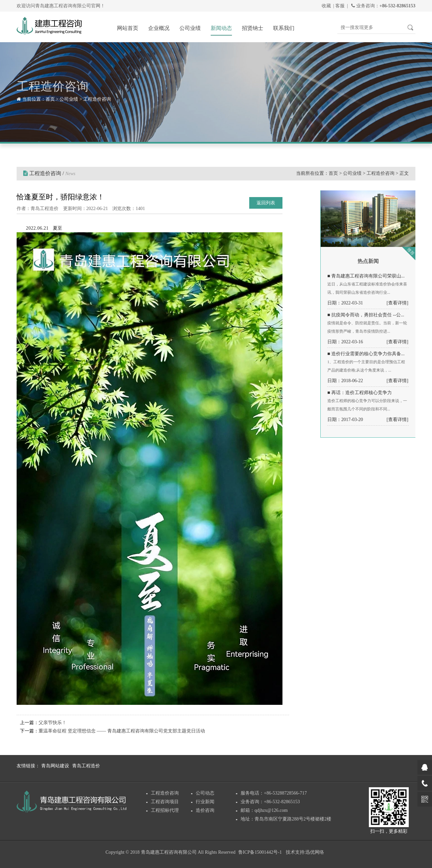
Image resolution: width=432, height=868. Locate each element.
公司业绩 (190, 28)
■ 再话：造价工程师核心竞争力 (360, 393)
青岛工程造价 (86, 766)
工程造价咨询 (97, 99)
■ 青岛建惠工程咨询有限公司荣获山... (366, 276)
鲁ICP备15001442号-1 (260, 852)
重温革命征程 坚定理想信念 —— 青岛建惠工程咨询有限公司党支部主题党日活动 (122, 731)
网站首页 (128, 28)
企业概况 (159, 28)
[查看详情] (397, 303)
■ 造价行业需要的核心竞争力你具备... (366, 354)
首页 (50, 99)
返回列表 (266, 203)
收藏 (326, 6)
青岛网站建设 (55, 766)
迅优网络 (315, 852)
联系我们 (284, 28)
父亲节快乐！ (53, 723)
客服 (340, 6)
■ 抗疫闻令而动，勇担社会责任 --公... (366, 315)
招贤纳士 (253, 28)
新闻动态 (221, 28)
